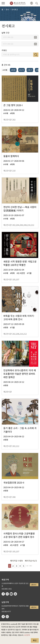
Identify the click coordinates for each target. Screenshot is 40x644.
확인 (35, 640)
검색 (36, 55)
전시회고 (15, 9)
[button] (32, 3)
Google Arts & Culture (15, 594)
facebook (3, 594)
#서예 (5, 70)
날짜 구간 (5, 33)
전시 (7, 9)
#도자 (22, 70)
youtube (11, 594)
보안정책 (27, 635)
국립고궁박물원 (18, 3)
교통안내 (33, 585)
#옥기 (30, 70)
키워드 (4, 50)
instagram (7, 594)
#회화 (13, 70)
